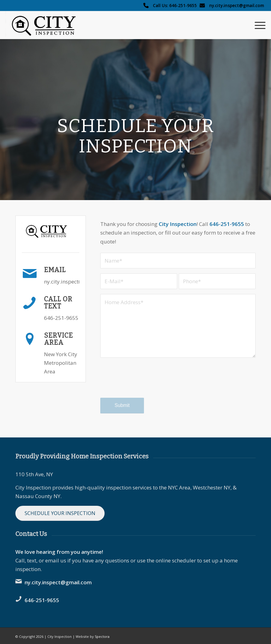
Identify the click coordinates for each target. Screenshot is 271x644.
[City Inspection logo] (47, 25)
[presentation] (147, 383)
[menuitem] (257, 25)
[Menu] (257, 25)
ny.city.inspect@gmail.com (237, 5)
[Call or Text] (30, 303)
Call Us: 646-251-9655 (175, 5)
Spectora (102, 636)
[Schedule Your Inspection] (60, 513)
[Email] (30, 274)
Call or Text (58, 303)
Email (55, 270)
